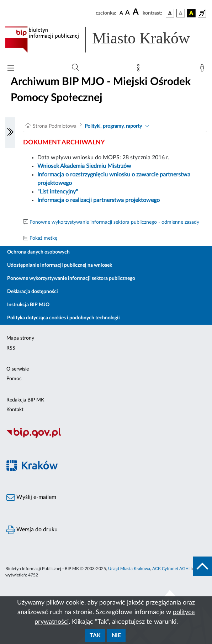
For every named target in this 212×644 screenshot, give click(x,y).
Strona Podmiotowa (55, 126)
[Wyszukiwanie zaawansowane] (75, 68)
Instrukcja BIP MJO (28, 305)
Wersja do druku (32, 530)
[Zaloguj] (203, 69)
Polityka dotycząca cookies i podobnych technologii (63, 318)
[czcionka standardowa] (121, 13)
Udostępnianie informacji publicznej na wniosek (60, 265)
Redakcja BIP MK (25, 400)
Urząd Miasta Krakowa (129, 569)
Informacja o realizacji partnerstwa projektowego (99, 200)
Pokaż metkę (43, 238)
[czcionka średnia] (128, 13)
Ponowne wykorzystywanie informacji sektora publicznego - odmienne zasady (114, 222)
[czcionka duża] (137, 12)
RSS (11, 348)
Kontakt (15, 410)
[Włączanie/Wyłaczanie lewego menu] (10, 133)
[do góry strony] (202, 566)
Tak (95, 635)
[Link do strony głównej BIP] (106, 39)
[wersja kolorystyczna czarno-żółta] (191, 13)
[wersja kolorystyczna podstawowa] (170, 13)
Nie (116, 635)
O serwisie (18, 369)
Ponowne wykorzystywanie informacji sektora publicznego (71, 278)
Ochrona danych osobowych (38, 252)
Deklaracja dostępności (33, 292)
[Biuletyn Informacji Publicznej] (106, 437)
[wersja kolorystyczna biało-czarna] (181, 13)
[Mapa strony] (140, 69)
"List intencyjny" (58, 192)
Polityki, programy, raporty (113, 126)
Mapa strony (20, 338)
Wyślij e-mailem (31, 497)
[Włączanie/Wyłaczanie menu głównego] (11, 69)
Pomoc (14, 379)
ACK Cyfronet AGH (170, 569)
